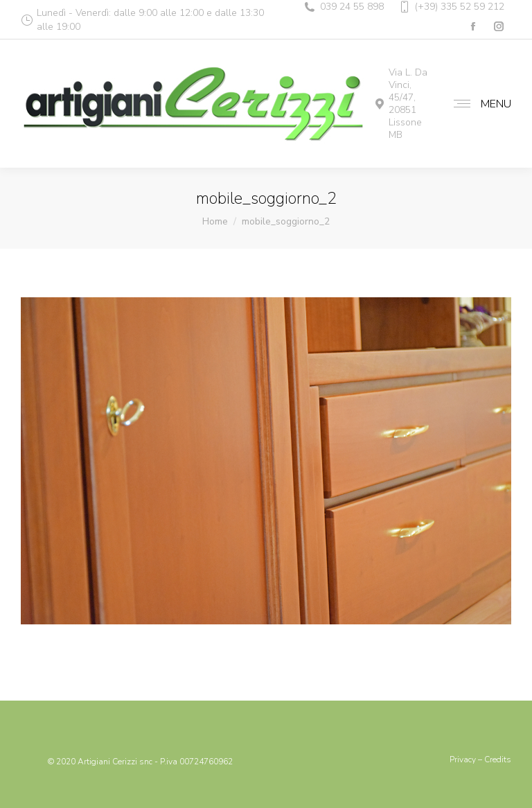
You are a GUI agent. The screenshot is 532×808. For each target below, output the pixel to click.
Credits (498, 759)
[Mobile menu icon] (479, 104)
